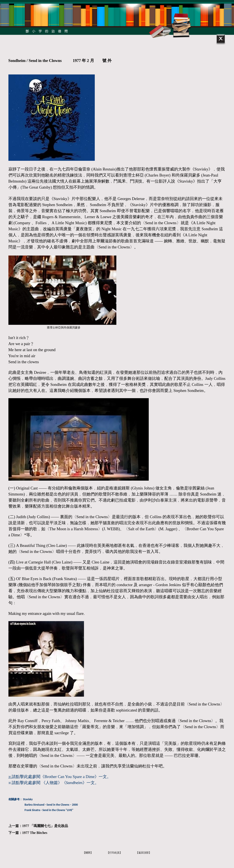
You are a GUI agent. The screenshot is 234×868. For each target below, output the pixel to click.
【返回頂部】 (144, 853)
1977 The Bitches (35, 833)
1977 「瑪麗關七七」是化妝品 (45, 826)
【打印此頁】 (114, 853)
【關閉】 (88, 853)
